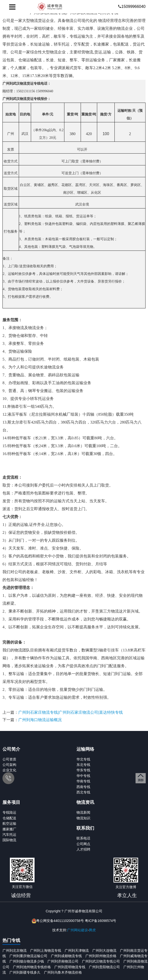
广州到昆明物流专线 (70, 967)
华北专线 (83, 759)
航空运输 (9, 823)
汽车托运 (9, 835)
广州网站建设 (77, 930)
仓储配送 (9, 818)
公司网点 (83, 844)
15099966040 (133, 7)
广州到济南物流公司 (63, 961)
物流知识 (83, 818)
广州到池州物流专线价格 (32, 967)
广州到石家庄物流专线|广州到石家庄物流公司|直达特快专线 (71, 712)
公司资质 (9, 759)
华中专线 (83, 776)
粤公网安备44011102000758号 (60, 921)
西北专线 (83, 792)
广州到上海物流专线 (46, 950)
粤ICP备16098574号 (101, 921)
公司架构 (9, 765)
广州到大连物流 (104, 950)
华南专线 (83, 781)
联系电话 (83, 838)
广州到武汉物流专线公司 (101, 961)
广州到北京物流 (15, 950)
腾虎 (92, 930)
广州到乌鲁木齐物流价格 (63, 972)
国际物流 (9, 840)
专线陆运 (9, 812)
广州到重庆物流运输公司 (28, 956)
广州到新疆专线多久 (25, 972)
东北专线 (83, 765)
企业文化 (9, 770)
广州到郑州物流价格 (101, 956)
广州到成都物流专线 (66, 956)
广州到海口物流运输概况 (40, 720)
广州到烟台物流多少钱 (27, 961)
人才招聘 (83, 849)
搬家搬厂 (9, 829)
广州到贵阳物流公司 (104, 967)
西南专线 (83, 787)
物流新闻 (83, 812)
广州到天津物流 (77, 950)
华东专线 (83, 770)
